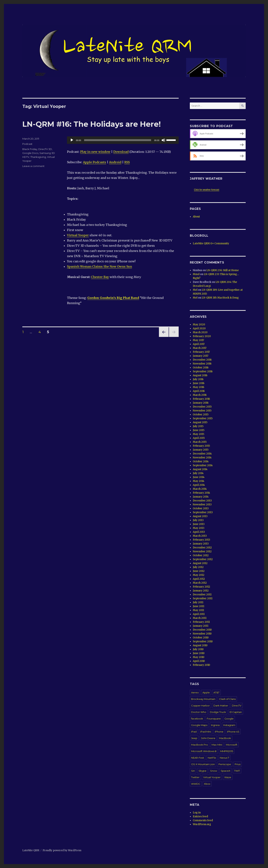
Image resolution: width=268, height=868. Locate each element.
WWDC (196, 784)
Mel (195, 290)
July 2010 (198, 649)
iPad (194, 732)
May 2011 (198, 610)
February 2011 (201, 622)
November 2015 (202, 411)
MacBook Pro (200, 745)
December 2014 (202, 454)
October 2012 (201, 555)
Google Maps (199, 725)
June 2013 (199, 524)
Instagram (229, 725)
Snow (214, 771)
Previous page (164, 337)
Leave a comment (33, 166)
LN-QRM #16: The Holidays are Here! (92, 124)
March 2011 (200, 618)
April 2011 (199, 614)
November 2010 (202, 634)
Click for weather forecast (206, 190)
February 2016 (201, 399)
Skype (202, 771)
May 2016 (198, 387)
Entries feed (200, 816)
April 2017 (199, 344)
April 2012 (199, 579)
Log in (197, 813)
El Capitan (236, 712)
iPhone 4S (233, 732)
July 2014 (198, 473)
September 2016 (203, 371)
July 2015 (198, 426)
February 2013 (201, 540)
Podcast (27, 144)
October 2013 (201, 508)
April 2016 (199, 391)
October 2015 (201, 415)
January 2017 (201, 356)
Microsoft (232, 745)
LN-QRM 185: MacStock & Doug (220, 298)
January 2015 (201, 450)
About (196, 217)
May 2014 (199, 481)
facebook (197, 719)
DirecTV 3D (45, 149)
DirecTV (237, 706)
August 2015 (200, 422)
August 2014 (200, 469)
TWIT (237, 771)
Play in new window (95, 152)
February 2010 (201, 665)
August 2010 (200, 645)
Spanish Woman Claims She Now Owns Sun (99, 266)
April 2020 (199, 328)
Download (121, 152)
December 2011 (202, 595)
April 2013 (199, 532)
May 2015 (198, 434)
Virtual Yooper (78, 235)
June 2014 (199, 477)
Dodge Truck (218, 712)
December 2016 (202, 360)
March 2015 (200, 442)
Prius (238, 764)
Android (115, 162)
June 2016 (199, 383)
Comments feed (203, 820)
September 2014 (203, 465)
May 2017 (198, 340)
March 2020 (200, 332)
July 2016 (198, 379)
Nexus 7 (224, 758)
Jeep (194, 738)
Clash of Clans (227, 699)
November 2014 (202, 458)
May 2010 (199, 657)
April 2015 (199, 438)
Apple (206, 692)
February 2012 (201, 587)
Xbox (207, 784)
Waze (228, 777)
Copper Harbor (200, 706)
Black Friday (30, 149)
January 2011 (201, 626)
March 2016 (200, 395)
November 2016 (202, 364)
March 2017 (200, 348)
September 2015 (203, 418)
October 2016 (201, 368)
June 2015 (199, 430)
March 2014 (200, 489)
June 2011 (198, 606)
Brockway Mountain (203, 699)
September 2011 (203, 598)
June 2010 (199, 653)
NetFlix (212, 758)
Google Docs (30, 153)
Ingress (215, 725)
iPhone (219, 732)
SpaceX (226, 771)
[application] (123, 140)
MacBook (225, 738)
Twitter (195, 777)
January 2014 (201, 497)
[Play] (72, 140)
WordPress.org (202, 824)
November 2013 (202, 505)
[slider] (118, 140)
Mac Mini (217, 745)
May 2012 (199, 575)
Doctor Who (199, 712)
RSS (127, 162)
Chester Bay (100, 277)
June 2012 (199, 571)
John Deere (208, 738)
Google (229, 719)
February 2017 (201, 352)
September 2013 (203, 512)
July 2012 (198, 567)
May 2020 (199, 325)
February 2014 (201, 493)
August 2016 (200, 375)
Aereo (195, 692)
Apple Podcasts (95, 162)
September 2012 (203, 559)
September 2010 (203, 641)
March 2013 (200, 536)
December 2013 (202, 501)
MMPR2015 (227, 751)
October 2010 (201, 638)
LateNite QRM (31, 850)
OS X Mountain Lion (203, 764)
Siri (193, 771)
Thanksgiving (38, 157)
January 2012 (201, 591)
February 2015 (201, 446)
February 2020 (202, 336)
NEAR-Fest (198, 758)
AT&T (216, 692)
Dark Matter (221, 706)
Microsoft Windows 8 (204, 751)
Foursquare (214, 719)
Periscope (225, 764)
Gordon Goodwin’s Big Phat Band (113, 298)
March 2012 (200, 583)
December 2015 (202, 407)
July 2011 (198, 602)
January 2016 (201, 403)
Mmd (196, 274)
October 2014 (201, 461)
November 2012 (202, 551)
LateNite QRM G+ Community (211, 243)
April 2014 (199, 485)
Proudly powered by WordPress (62, 850)
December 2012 (202, 548)
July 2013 (198, 520)
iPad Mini (206, 732)
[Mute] (163, 140)
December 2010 (202, 630)
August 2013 (200, 516)
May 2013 (199, 528)
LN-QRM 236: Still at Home (223, 270)
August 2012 (200, 563)
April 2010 (199, 661)
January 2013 (201, 544)
